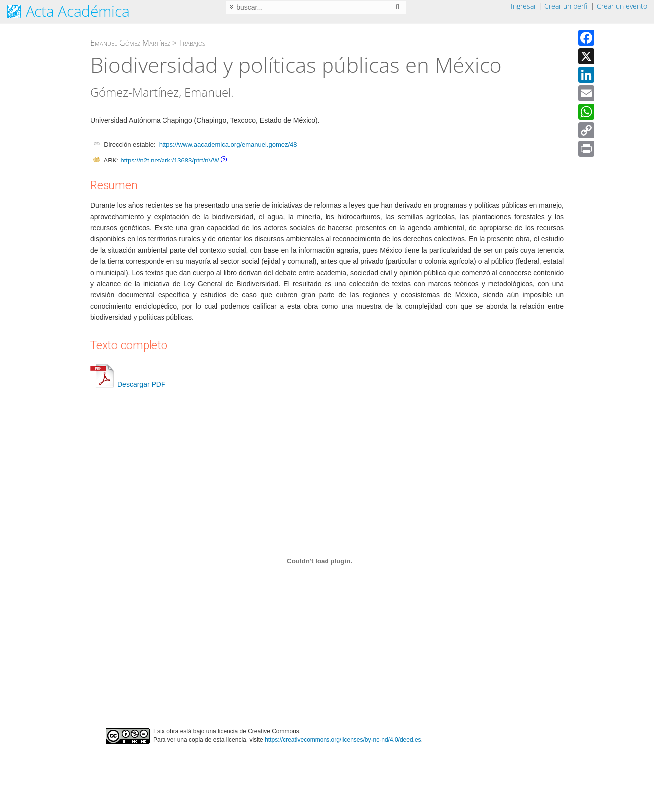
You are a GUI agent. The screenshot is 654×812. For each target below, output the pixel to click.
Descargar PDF (128, 384)
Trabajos (192, 43)
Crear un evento (622, 6)
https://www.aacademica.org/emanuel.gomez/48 (228, 144)
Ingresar (524, 6)
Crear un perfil (567, 6)
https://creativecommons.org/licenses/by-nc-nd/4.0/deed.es (343, 740)
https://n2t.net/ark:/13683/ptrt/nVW (169, 160)
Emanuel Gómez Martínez (130, 43)
